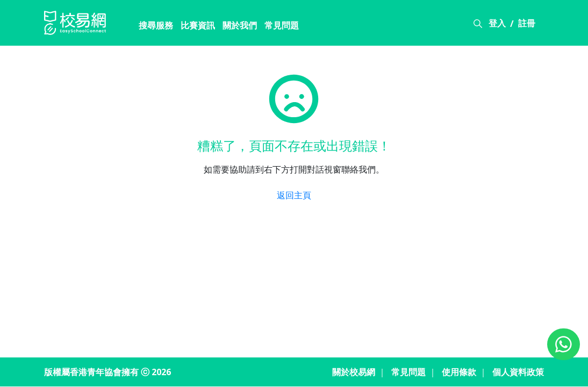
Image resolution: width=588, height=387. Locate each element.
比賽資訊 (198, 25)
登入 (497, 23)
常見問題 (282, 25)
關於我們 (240, 25)
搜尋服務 (156, 25)
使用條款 (459, 372)
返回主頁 (294, 195)
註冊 (527, 23)
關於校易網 (354, 372)
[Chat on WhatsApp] (564, 344)
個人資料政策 (518, 372)
